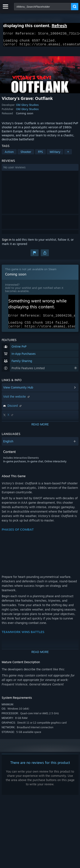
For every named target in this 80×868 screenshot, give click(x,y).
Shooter (26, 154)
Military (55, 154)
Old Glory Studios (27, 107)
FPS (40, 154)
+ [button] (68, 154)
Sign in (7, 242)
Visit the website (17, 402)
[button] (40, 170)
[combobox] (43, 7)
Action (9, 154)
